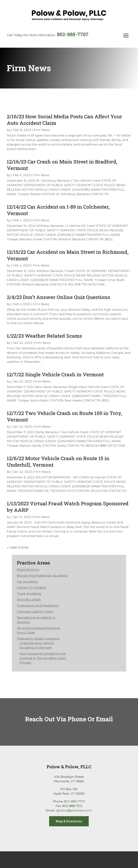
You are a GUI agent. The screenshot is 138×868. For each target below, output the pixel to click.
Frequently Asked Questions (38, 639)
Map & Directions (69, 821)
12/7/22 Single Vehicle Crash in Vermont (55, 374)
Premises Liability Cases (35, 612)
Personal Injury (28, 570)
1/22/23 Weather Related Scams (44, 336)
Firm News (42, 130)
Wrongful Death (29, 600)
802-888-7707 (73, 34)
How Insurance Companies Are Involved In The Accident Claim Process (43, 658)
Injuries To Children (31, 588)
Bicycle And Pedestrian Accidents (42, 576)
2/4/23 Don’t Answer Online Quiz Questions (58, 297)
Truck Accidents (29, 594)
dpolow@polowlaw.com (74, 810)
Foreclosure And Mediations (38, 606)
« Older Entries (18, 547)
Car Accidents (27, 582)
